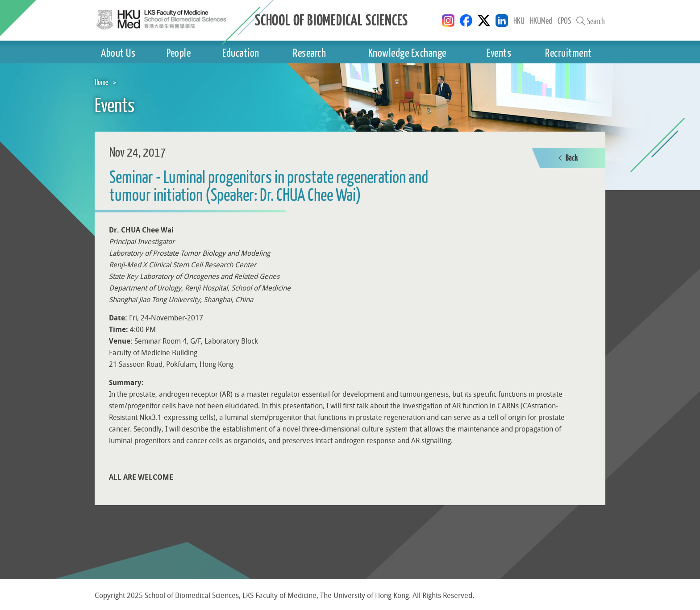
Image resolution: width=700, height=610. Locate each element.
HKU (519, 21)
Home (102, 82)
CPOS (564, 21)
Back (568, 158)
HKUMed (541, 21)
